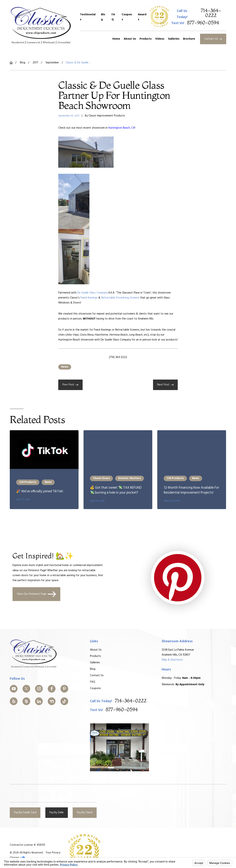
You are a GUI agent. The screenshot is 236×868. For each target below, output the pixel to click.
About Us (96, 650)
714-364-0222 (211, 13)
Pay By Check (85, 813)
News (65, 367)
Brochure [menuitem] (189, 39)
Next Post (165, 385)
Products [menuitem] (146, 39)
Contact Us (213, 39)
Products (96, 656)
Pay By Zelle (57, 813)
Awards (142, 17)
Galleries (95, 663)
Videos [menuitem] (160, 39)
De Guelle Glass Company (92, 293)
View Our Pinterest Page (37, 594)
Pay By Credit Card (25, 813)
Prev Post (71, 385)
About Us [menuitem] (130, 39)
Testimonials (88, 17)
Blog (103, 17)
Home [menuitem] (116, 39)
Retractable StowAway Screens (120, 298)
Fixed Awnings (89, 298)
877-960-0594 (203, 23)
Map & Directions (172, 660)
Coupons (127, 17)
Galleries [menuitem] (174, 39)
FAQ (113, 17)
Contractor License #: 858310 (27, 845)
